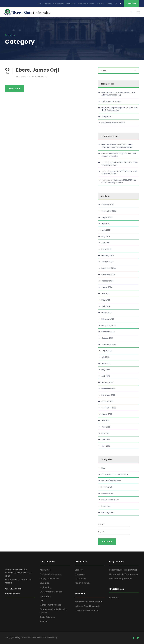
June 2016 (106, 446)
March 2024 (107, 313)
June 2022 (106, 427)
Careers (79, 570)
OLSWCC (114, 597)
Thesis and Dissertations (86, 610)
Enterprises (80, 579)
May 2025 (106, 236)
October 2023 (107, 338)
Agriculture (45, 570)
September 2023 (109, 344)
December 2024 (109, 268)
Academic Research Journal (88, 602)
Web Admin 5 (41, 76)
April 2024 (106, 306)
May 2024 (106, 300)
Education (45, 583)
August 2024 (107, 287)
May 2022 (106, 433)
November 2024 (108, 275)
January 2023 (107, 382)
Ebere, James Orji (38, 70)
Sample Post (107, 116)
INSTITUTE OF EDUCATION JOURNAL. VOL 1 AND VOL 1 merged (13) (119, 94)
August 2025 (107, 217)
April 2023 (106, 376)
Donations (131, 4)
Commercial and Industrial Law (115, 474)
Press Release (107, 493)
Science (44, 621)
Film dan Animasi (109, 145)
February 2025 (108, 255)
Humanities (45, 596)
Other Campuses (44, 4)
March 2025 (106, 249)
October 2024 (108, 281)
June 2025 (106, 230)
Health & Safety (82, 583)
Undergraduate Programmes (124, 574)
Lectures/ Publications (111, 481)
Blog (103, 468)
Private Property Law (110, 500)
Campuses (80, 574)
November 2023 (108, 332)
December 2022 (108, 389)
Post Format (107, 487)
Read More (14, 88)
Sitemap (109, 4)
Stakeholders (58, 4)
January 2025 (107, 262)
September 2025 (109, 211)
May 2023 (106, 370)
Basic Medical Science (50, 574)
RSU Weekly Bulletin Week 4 (113, 123)
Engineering (45, 587)
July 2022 (105, 421)
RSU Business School (86, 4)
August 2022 (107, 414)
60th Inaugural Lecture (111, 101)
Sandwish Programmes (121, 579)
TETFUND (100, 4)
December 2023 (108, 325)
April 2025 (106, 243)
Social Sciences (47, 617)
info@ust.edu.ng (13, 593)
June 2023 (106, 363)
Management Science (50, 605)
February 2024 (108, 319)
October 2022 (107, 401)
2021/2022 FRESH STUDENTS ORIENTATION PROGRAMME (117, 146)
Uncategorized (108, 512)
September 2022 (109, 408)
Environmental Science (51, 592)
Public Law (106, 506)
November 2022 (108, 395)
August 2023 (107, 351)
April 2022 (106, 440)
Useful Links (71, 4)
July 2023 (105, 357)
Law (42, 600)
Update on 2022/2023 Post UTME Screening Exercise (119, 181)
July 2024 (106, 294)
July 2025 (105, 224)
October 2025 (107, 205)
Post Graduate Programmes (123, 570)
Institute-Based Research (87, 606)
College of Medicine (49, 579)
